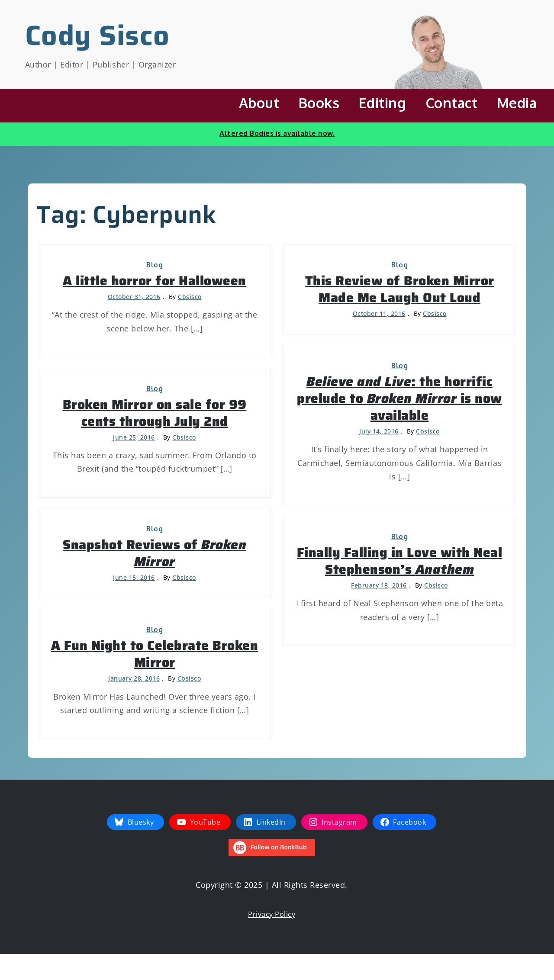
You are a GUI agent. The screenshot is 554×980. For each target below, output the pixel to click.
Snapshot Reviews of (155, 553)
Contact (452, 103)
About (259, 103)
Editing (383, 103)
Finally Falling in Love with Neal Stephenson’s (400, 561)
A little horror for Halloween (155, 281)
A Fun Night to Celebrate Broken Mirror (155, 654)
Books (319, 103)
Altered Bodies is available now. (277, 133)
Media (517, 103)
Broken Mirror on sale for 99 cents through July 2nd (155, 413)
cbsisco (190, 297)
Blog (155, 265)
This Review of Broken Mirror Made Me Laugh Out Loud (400, 289)
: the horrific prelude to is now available (399, 398)
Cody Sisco (98, 35)
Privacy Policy (272, 914)
